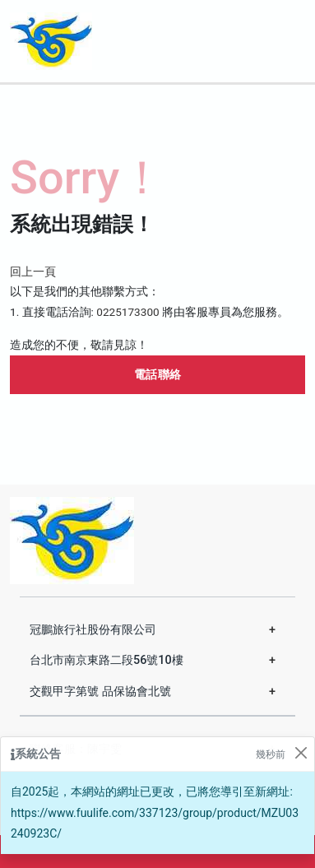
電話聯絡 (158, 374)
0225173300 (127, 312)
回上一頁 (33, 272)
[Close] (301, 752)
